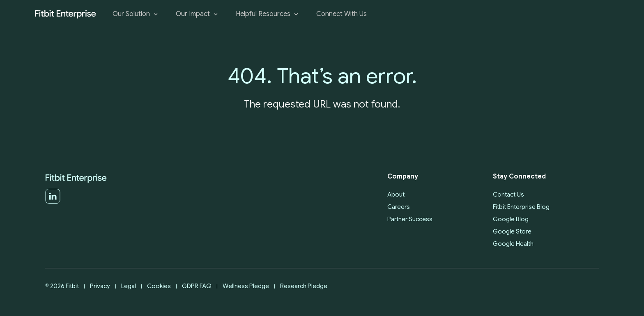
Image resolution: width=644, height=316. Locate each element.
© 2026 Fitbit (62, 286)
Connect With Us (342, 14)
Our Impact (198, 14)
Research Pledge (304, 286)
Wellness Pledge (246, 286)
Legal (129, 286)
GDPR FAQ (197, 286)
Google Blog (511, 219)
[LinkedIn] (53, 202)
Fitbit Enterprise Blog (521, 207)
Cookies (159, 286)
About (396, 195)
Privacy (100, 286)
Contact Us (508, 195)
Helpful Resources (268, 14)
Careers (399, 207)
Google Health (513, 244)
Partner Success (410, 219)
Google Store (512, 231)
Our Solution (136, 14)
